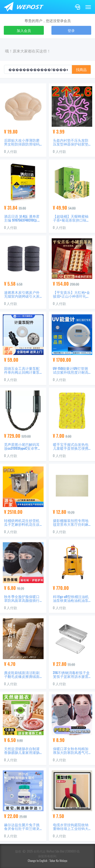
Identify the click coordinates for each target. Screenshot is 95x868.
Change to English (38, 861)
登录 (71, 30)
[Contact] (78, 7)
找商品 (81, 69)
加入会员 (24, 30)
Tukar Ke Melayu (58, 861)
